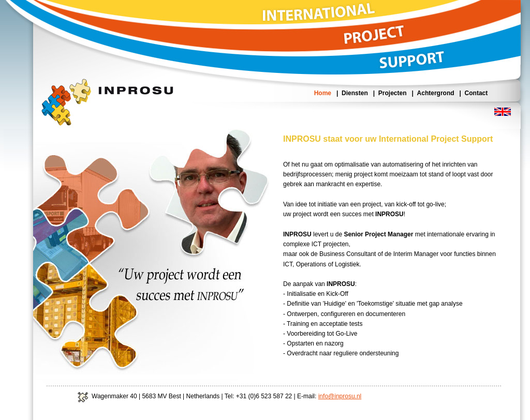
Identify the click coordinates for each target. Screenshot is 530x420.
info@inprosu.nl (340, 396)
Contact (476, 93)
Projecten (393, 93)
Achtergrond (436, 93)
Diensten (355, 93)
